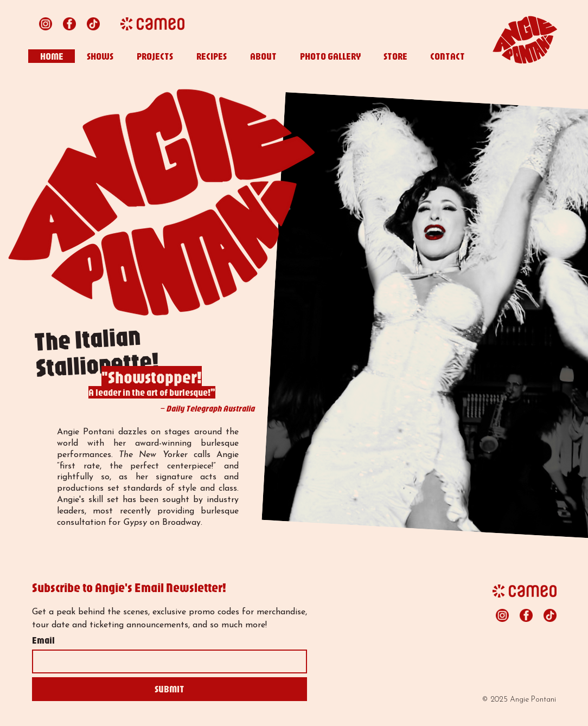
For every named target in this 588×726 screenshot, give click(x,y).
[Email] (166, 661)
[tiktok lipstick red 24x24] (93, 24)
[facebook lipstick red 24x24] (69, 24)
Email (43, 640)
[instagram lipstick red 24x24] (46, 24)
